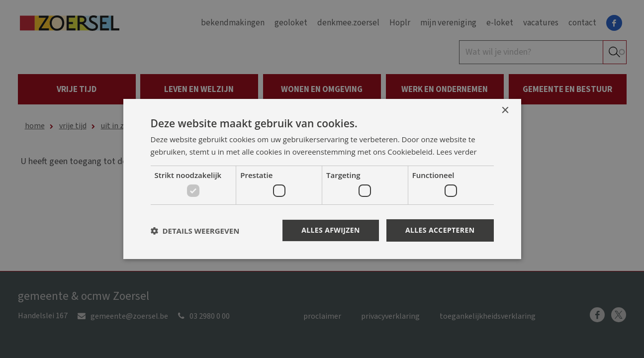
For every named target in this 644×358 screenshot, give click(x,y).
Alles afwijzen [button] (331, 230)
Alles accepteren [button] (440, 230)
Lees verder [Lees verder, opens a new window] (457, 152)
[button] (195, 231)
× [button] (505, 111)
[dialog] (322, 179)
